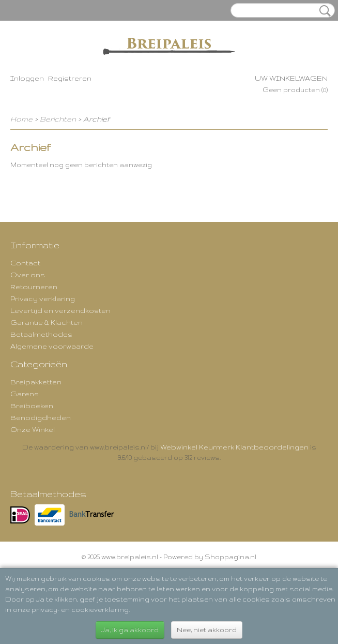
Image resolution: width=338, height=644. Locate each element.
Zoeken (323, 11)
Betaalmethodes (41, 334)
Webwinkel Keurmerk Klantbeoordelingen (234, 447)
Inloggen (27, 78)
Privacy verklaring (43, 298)
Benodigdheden (41, 417)
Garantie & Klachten (47, 322)
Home (21, 119)
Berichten (58, 119)
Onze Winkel (33, 429)
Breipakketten (36, 382)
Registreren (70, 78)
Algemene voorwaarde (52, 346)
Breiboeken (32, 406)
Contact (25, 263)
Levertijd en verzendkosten (60, 310)
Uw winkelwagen (291, 78)
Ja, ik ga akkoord (130, 630)
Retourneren (34, 287)
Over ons (28, 275)
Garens (25, 394)
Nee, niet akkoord (207, 630)
